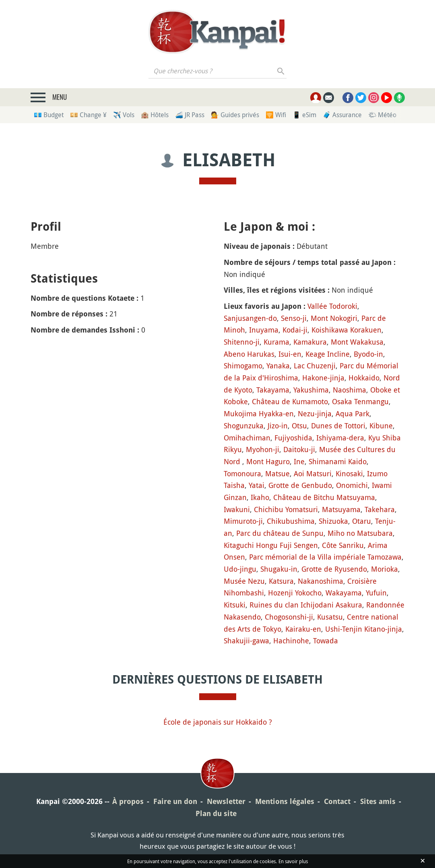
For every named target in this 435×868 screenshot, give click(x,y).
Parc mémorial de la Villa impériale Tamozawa (325, 557)
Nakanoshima (321, 581)
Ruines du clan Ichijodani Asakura (306, 605)
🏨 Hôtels (155, 115)
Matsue (277, 473)
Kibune (381, 426)
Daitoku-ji (299, 449)
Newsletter (226, 801)
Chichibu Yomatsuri (286, 509)
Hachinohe (291, 641)
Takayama (273, 390)
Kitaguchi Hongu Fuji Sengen (271, 545)
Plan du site (216, 813)
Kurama (276, 342)
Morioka (384, 569)
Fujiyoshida (293, 438)
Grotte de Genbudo (300, 485)
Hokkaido (364, 378)
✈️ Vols (124, 115)
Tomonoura (242, 473)
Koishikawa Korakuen (346, 330)
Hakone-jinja (323, 378)
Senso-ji (294, 318)
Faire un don (175, 801)
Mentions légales (285, 801)
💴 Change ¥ (88, 115)
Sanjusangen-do (250, 318)
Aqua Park (353, 413)
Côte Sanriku (343, 545)
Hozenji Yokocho (295, 593)
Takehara (380, 509)
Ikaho (260, 497)
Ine (299, 461)
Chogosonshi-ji (289, 617)
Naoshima (349, 390)
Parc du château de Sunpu (280, 533)
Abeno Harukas (249, 354)
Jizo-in (278, 426)
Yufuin (376, 593)
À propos (128, 801)
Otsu (299, 426)
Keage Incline (328, 354)
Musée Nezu (244, 581)
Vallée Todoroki (332, 306)
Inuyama (264, 330)
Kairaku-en (303, 629)
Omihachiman (247, 438)
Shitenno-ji (242, 342)
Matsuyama (341, 509)
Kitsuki (235, 605)
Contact (337, 801)
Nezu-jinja (315, 413)
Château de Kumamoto (290, 401)
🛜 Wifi (276, 115)
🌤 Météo (382, 115)
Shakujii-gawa (246, 641)
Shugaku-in (279, 569)
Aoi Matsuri (313, 473)
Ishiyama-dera (340, 438)
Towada (326, 641)
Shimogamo (243, 366)
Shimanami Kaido (338, 461)
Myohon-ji (263, 449)
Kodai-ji (295, 330)
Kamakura (310, 342)
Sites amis (378, 801)
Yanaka (278, 366)
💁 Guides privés (235, 115)
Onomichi (352, 485)
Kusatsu (330, 617)
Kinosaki (349, 473)
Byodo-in (368, 354)
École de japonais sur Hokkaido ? (218, 722)
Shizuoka (333, 521)
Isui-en (290, 354)
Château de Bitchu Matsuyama (324, 497)
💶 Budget (49, 115)
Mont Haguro (268, 461)
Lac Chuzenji (315, 366)
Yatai (257, 485)
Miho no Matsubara (360, 533)
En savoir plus (293, 861)
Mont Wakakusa (357, 342)
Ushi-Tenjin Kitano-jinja (364, 629)
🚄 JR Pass (190, 115)
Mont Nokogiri (334, 318)
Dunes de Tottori (338, 426)
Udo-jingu (240, 569)
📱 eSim (304, 115)
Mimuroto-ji (243, 521)
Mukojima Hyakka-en (259, 413)
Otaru (362, 521)
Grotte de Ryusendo (334, 569)
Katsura (281, 581)
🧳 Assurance (342, 115)
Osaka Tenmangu (360, 401)
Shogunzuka (244, 426)
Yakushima (311, 390)
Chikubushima (291, 521)
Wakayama (344, 593)
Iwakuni (237, 509)
